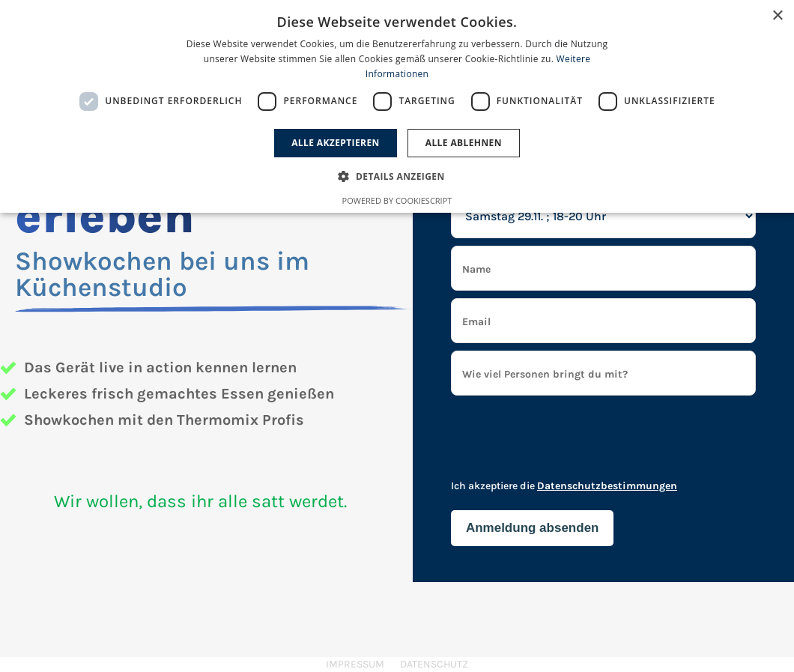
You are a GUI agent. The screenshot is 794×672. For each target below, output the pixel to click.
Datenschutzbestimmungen (607, 486)
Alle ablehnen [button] (464, 143)
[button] (397, 176)
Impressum (355, 664)
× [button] (777, 16)
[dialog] (397, 106)
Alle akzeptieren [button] (336, 143)
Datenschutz (434, 664)
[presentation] (565, 444)
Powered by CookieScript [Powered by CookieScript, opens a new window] (397, 200)
